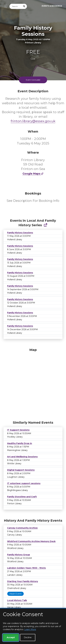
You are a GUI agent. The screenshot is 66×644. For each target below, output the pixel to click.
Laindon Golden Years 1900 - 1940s (26, 568)
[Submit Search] (24, 6)
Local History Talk (17, 600)
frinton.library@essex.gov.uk (33, 121)
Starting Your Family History (23, 581)
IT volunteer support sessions (24, 483)
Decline (28, 637)
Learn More (30, 629)
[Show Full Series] (45, 225)
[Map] (33, 384)
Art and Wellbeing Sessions (22, 457)
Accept (11, 637)
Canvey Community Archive (22, 528)
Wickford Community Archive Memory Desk (31, 541)
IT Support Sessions (18, 430)
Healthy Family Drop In (20, 443)
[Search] (16, 6)
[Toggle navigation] (4, 6)
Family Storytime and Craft (22, 497)
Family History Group (19, 555)
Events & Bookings (52, 6)
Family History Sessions (20, 233)
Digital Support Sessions (21, 470)
